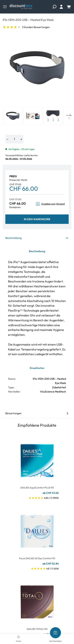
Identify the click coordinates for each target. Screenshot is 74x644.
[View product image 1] (13, 116)
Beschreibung (37, 238)
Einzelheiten (37, 368)
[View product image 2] (33, 116)
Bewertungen (37, 413)
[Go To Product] (37, 459)
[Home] (19, 637)
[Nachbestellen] (55, 633)
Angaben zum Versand (50, 204)
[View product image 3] (53, 116)
